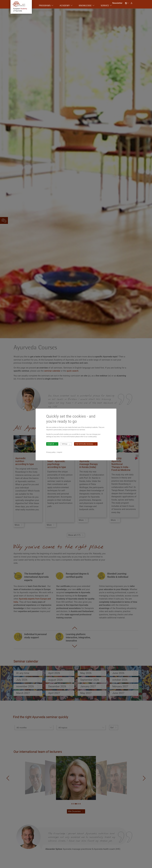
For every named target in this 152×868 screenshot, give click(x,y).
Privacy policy (51, 452)
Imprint (60, 452)
